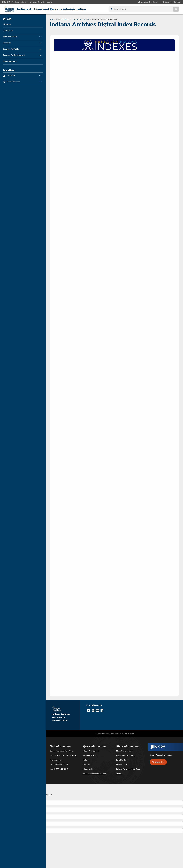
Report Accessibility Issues (161, 755)
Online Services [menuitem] (14, 81)
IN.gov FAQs (88, 769)
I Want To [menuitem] (14, 75)
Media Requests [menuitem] (10, 61)
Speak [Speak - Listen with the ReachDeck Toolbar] (158, 762)
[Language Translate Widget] (148, 2)
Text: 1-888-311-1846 (59, 769)
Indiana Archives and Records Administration (49, 9)
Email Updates (122, 760)
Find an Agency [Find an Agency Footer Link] (56, 760)
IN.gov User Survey (91, 751)
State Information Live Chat (62, 751)
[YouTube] (89, 710)
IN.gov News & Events (125, 755)
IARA (9, 19)
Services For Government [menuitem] (14, 54)
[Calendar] (102, 710)
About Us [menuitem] (7, 24)
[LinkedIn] (93, 710)
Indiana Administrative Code (128, 769)
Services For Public (63, 19)
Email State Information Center (63, 755)
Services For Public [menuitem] (11, 48)
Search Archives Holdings (80, 19)
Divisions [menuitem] (10, 42)
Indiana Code (122, 764)
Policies (86, 760)
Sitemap (87, 764)
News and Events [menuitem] (10, 36)
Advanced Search (91, 755)
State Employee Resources (95, 773)
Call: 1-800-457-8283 (59, 764)
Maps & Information (125, 751)
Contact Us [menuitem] (8, 30)
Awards (119, 773)
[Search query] (159, 9)
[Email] (97, 710)
